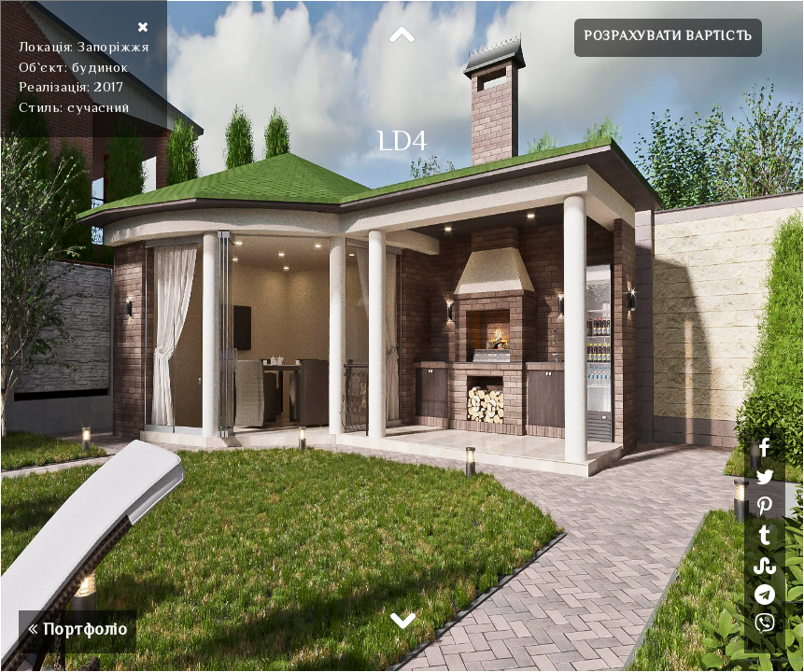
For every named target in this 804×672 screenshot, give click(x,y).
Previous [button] (402, 35)
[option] (402, 336)
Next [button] (402, 620)
